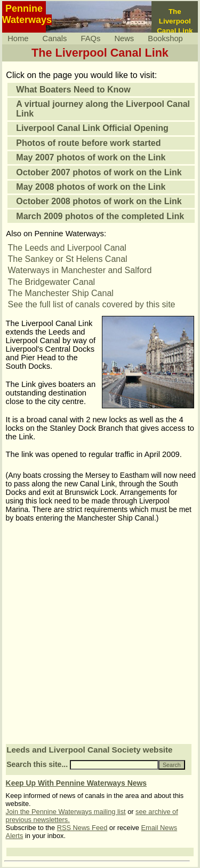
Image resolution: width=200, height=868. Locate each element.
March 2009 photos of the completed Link (100, 216)
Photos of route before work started (88, 143)
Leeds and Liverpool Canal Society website (89, 750)
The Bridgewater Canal (52, 282)
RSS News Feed (82, 828)
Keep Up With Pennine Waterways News (76, 783)
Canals (55, 38)
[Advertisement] (100, 637)
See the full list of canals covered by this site (92, 304)
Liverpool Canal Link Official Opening (92, 128)
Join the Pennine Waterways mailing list (66, 812)
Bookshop (165, 38)
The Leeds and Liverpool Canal (67, 248)
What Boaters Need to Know (73, 90)
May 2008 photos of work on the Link (91, 187)
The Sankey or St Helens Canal (68, 259)
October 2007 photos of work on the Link (99, 172)
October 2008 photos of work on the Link (99, 201)
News (124, 38)
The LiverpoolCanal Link (175, 21)
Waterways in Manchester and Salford (80, 270)
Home (18, 38)
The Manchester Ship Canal (61, 293)
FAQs (91, 38)
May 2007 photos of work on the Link (91, 157)
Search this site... (37, 764)
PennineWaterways (27, 14)
